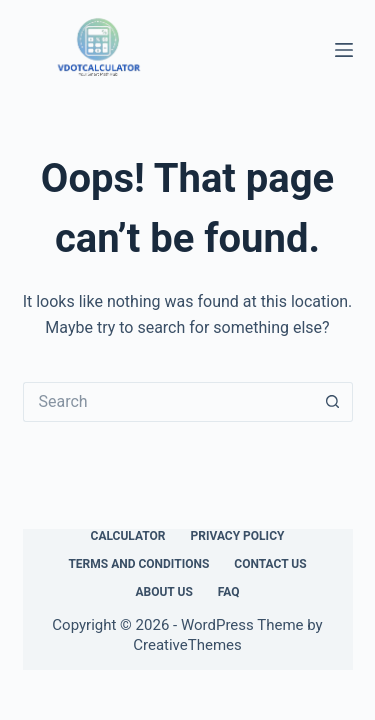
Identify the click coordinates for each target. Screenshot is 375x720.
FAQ (229, 592)
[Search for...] (168, 402)
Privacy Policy (238, 536)
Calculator (128, 536)
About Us (163, 592)
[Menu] (344, 50)
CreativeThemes (187, 645)
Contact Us (270, 564)
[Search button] (333, 402)
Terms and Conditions (138, 564)
